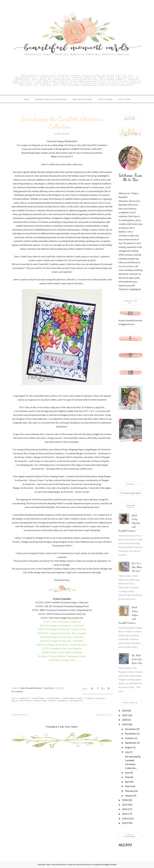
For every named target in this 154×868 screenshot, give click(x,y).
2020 (125, 720)
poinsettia (77, 701)
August (129, 747)
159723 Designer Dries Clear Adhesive (62, 648)
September (131, 743)
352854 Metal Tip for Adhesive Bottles (62, 652)
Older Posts (103, 715)
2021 (125, 715)
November (131, 733)
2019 (125, 724)
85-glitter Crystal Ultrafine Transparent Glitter (62, 656)
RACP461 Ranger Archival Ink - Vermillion (62, 641)
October (129, 738)
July (127, 752)
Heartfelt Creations (33, 701)
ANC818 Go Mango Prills (62, 660)
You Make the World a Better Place (137, 659)
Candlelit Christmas (32, 698)
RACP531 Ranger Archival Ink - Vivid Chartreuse (62, 645)
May (127, 777)
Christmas (54, 698)
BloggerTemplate (110, 864)
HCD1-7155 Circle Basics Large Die (62, 622)
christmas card (72, 698)
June (127, 772)
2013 (125, 823)
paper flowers (58, 701)
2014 (125, 818)
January (129, 795)
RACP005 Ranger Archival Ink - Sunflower (62, 637)
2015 (125, 814)
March (128, 786)
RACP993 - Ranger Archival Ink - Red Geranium (62, 633)
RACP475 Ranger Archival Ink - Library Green (62, 629)
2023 (125, 711)
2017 (125, 805)
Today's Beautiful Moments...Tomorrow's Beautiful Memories (69, 864)
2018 (125, 800)
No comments (17, 692)
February (130, 791)
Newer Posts (21, 715)
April (128, 782)
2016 (125, 809)
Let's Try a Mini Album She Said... (137, 567)
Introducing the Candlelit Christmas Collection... (62, 123)
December (130, 729)
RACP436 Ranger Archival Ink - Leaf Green (62, 625)
